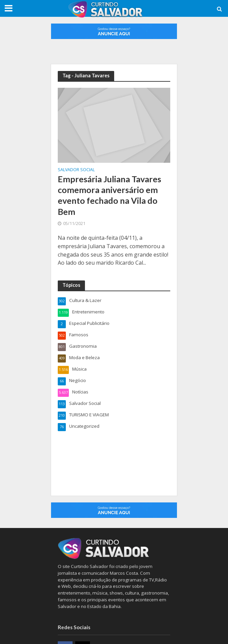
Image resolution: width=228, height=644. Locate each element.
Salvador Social (76, 170)
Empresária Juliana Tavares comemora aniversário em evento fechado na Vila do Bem (109, 195)
